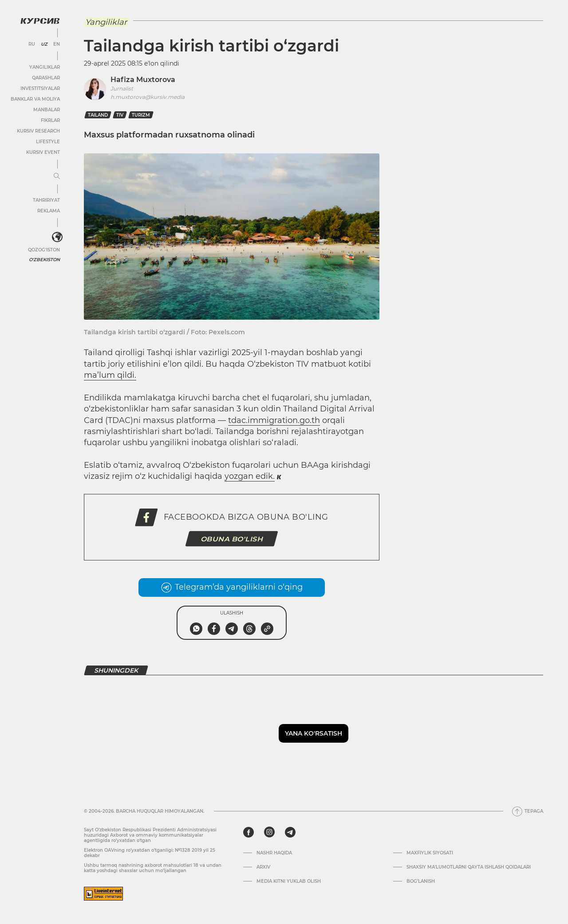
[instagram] (269, 832)
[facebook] (248, 832)
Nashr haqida (274, 853)
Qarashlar (46, 78)
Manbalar (47, 110)
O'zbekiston (44, 260)
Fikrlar (50, 120)
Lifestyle (48, 142)
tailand (98, 115)
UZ (44, 44)
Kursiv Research (38, 131)
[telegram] (290, 832)
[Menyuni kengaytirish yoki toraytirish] (57, 176)
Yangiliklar (45, 67)
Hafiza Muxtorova (143, 80)
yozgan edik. (250, 476)
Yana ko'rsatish (314, 733)
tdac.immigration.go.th (274, 420)
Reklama (49, 211)
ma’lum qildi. (110, 375)
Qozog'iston (44, 250)
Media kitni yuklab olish (289, 881)
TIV (120, 115)
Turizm (141, 115)
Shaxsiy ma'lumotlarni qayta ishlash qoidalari (469, 867)
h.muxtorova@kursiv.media (148, 97)
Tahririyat (46, 200)
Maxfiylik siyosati (430, 853)
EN (57, 44)
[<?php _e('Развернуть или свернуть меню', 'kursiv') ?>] (57, 237)
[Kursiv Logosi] (40, 21)
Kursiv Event (43, 152)
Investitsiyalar (40, 88)
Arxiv (263, 867)
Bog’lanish (421, 881)
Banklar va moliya (35, 99)
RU (32, 44)
